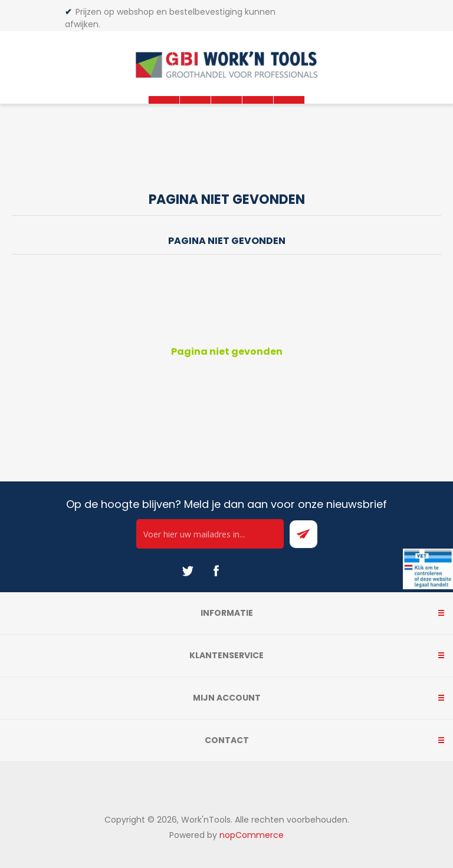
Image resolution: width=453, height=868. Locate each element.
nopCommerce (252, 835)
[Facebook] (216, 571)
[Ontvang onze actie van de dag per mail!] (210, 534)
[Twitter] (188, 571)
